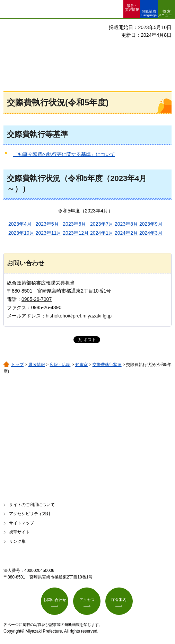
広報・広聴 (60, 365)
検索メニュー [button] (165, 13)
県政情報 (37, 365)
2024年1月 (102, 233)
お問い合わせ (55, 600)
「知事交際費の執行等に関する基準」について (64, 154)
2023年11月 (49, 233)
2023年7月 (102, 224)
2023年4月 (20, 224)
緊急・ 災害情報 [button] (132, 8)
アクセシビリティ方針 (30, 514)
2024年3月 (151, 233)
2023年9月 (151, 224)
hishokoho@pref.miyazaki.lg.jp (79, 316)
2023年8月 (126, 224)
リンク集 (17, 541)
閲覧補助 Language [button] (149, 13)
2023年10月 (21, 233)
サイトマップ (21, 523)
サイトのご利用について (32, 505)
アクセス (87, 600)
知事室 (81, 365)
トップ (17, 365)
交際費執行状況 (107, 365)
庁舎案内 (119, 600)
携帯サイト (19, 532)
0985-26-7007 (37, 299)
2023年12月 (76, 233)
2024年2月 (126, 233)
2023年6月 (74, 224)
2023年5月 (47, 224)
